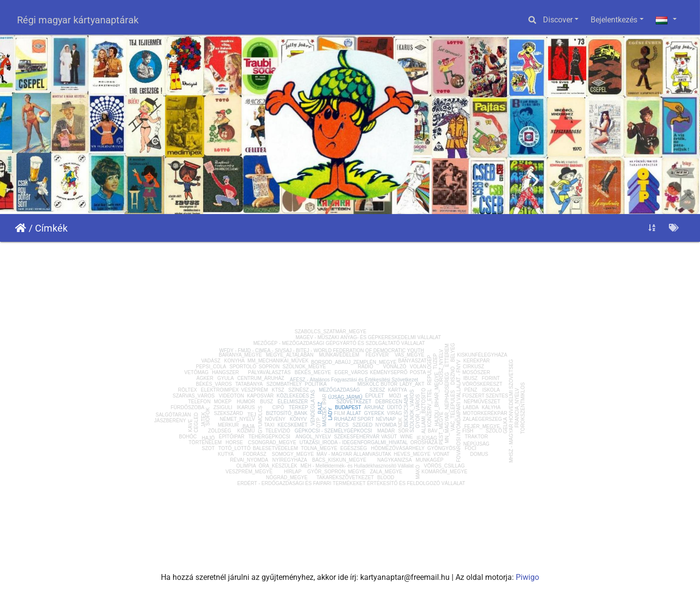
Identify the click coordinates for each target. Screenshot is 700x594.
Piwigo (527, 577)
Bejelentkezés (614, 20)
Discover (558, 20)
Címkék (51, 228)
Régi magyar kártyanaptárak (78, 20)
